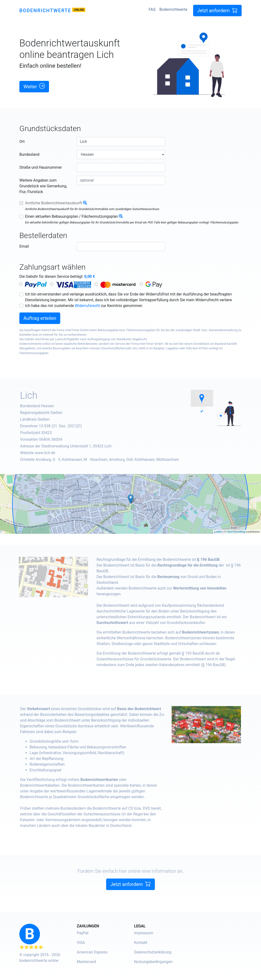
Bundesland (29, 154)
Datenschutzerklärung (153, 952)
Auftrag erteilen (40, 318)
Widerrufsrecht (87, 306)
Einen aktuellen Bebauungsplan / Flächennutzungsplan (71, 216)
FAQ (152, 9)
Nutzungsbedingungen (153, 962)
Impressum (144, 933)
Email (24, 246)
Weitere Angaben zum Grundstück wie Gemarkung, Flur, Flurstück (43, 186)
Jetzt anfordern (217, 10)
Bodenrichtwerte (45, 11)
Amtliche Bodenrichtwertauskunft (54, 203)
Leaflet (218, 532)
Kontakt (141, 943)
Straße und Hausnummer (41, 167)
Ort (22, 142)
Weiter (34, 86)
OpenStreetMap (236, 532)
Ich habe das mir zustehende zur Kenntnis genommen (84, 306)
